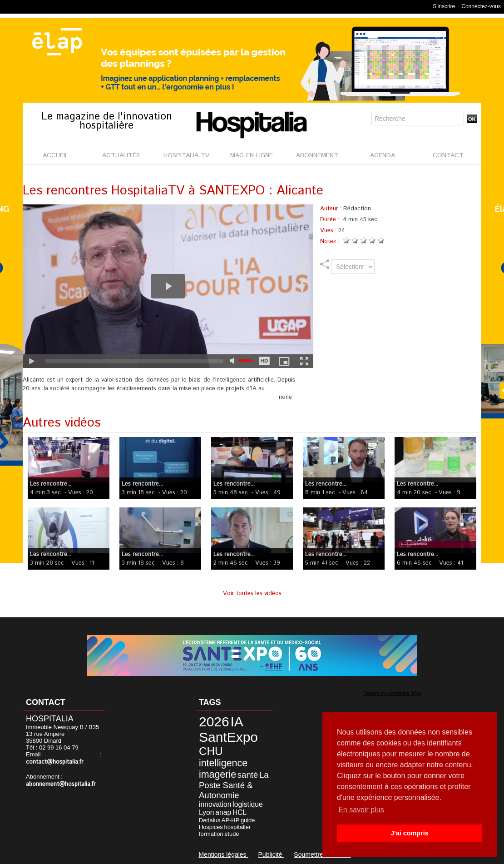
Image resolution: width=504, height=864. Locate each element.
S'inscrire (444, 6)
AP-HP (230, 820)
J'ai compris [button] (409, 833)
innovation (215, 804)
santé (248, 775)
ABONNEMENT (317, 155)
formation (211, 834)
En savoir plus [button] (361, 810)
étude (232, 834)
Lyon (206, 812)
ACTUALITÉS (121, 155)
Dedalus (210, 820)
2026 (214, 722)
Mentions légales (224, 854)
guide (248, 820)
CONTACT (448, 155)
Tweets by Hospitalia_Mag (392, 693)
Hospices (211, 827)
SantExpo (228, 737)
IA (237, 722)
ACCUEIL (55, 155)
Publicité (271, 854)
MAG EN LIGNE (252, 155)
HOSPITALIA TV (186, 155)
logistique (247, 804)
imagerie (217, 775)
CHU (211, 751)
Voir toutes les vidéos (252, 593)
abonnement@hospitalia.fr (61, 784)
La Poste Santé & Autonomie (234, 785)
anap (223, 812)
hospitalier (238, 827)
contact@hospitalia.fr (55, 762)
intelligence (223, 763)
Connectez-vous (481, 6)
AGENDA (383, 155)
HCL (240, 812)
